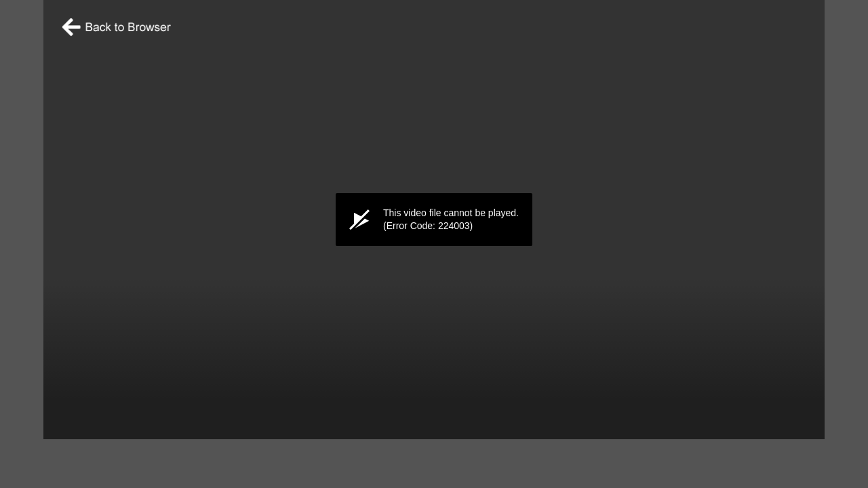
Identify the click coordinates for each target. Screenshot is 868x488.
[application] (434, 220)
